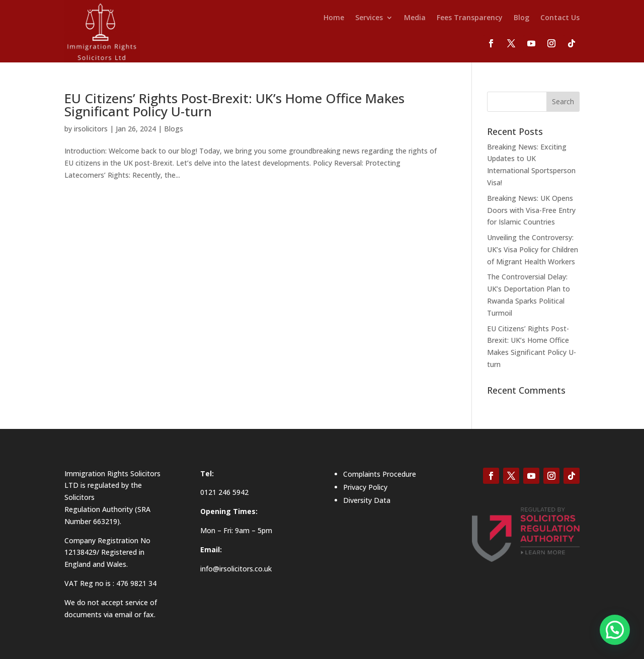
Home (334, 18)
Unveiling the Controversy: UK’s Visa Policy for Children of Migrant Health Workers (533, 249)
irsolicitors (91, 129)
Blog (521, 18)
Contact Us (560, 18)
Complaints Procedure (380, 474)
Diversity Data (367, 500)
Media (415, 18)
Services (369, 18)
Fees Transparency (470, 18)
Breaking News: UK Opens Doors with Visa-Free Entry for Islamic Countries (531, 210)
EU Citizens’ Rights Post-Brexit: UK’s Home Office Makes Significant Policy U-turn (234, 105)
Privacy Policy (365, 487)
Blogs (174, 129)
